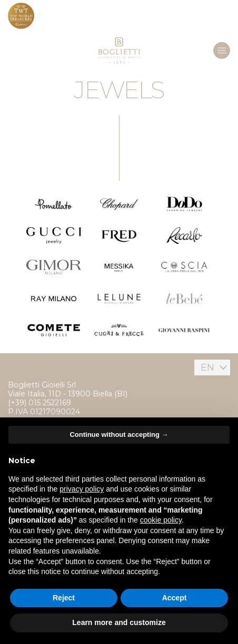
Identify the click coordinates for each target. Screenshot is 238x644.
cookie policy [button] (161, 520)
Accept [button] (175, 598)
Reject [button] (64, 598)
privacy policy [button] (82, 489)
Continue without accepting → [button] (119, 435)
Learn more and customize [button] (119, 622)
